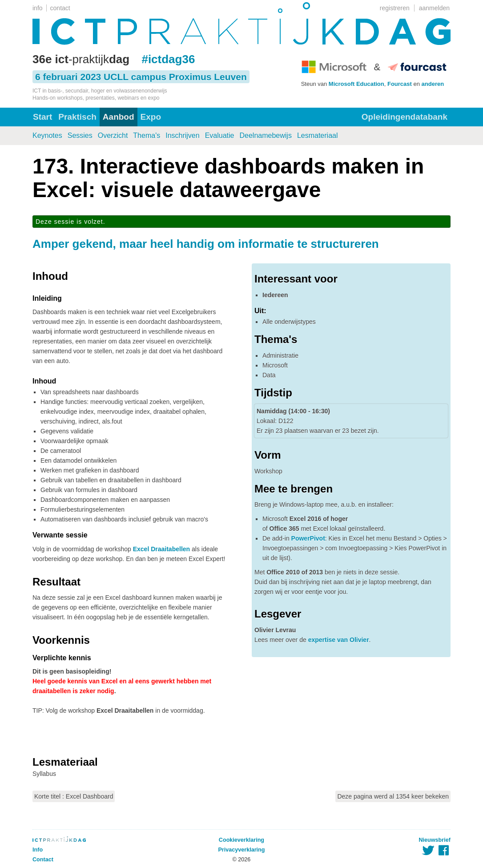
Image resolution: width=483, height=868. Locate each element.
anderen (433, 84)
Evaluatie (220, 135)
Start (42, 117)
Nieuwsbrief (435, 840)
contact (60, 8)
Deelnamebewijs (266, 135)
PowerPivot (308, 538)
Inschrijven (182, 135)
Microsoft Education (356, 84)
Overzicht (113, 135)
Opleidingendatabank (405, 117)
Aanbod (119, 117)
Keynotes (47, 135)
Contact (43, 860)
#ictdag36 (168, 59)
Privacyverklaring (241, 850)
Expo (151, 117)
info (38, 8)
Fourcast (400, 84)
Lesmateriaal (318, 135)
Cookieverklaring (241, 840)
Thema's (147, 135)
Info (38, 850)
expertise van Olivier (339, 640)
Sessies (80, 135)
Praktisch (77, 117)
